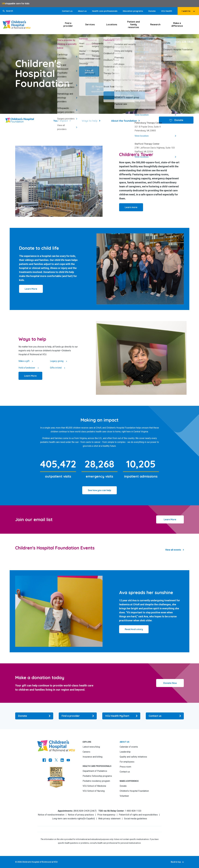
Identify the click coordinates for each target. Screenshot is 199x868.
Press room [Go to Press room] (125, 767)
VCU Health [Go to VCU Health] (167, 11)
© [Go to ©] (16, 862)
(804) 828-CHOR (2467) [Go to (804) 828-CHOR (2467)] (85, 811)
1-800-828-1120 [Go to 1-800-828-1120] (133, 811)
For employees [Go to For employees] (127, 762)
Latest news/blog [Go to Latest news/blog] (91, 747)
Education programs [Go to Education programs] (133, 11)
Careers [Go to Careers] (86, 752)
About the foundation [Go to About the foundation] (124, 121)
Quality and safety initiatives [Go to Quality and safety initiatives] (133, 757)
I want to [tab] (186, 11)
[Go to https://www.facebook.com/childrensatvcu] (44, 760)
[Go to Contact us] (165, 716)
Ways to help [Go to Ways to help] (90, 121)
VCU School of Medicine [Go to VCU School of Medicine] (94, 786)
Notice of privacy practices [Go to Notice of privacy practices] (81, 815)
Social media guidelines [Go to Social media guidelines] (135, 819)
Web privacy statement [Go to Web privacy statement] (109, 819)
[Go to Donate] (34, 716)
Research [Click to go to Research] (155, 24)
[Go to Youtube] (68, 760)
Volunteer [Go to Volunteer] (124, 796)
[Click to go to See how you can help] (99, 490)
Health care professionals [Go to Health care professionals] (105, 11)
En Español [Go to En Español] (89, 819)
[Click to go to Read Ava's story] (134, 629)
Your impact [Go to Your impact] (61, 121)
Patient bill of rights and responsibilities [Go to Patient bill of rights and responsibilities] (138, 815)
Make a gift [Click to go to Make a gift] (24, 361)
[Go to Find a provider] (78, 716)
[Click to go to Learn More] (31, 289)
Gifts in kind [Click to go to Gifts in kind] (56, 368)
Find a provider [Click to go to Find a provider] (68, 24)
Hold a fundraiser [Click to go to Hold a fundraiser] (27, 368)
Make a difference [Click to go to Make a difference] (177, 24)
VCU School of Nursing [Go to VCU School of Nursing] (94, 791)
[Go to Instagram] (50, 760)
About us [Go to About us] (82, 11)
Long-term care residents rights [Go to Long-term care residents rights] (67, 819)
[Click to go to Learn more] (131, 207)
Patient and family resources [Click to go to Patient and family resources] (133, 24)
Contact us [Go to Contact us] (67, 11)
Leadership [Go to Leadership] (125, 752)
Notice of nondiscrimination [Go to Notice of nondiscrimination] (51, 815)
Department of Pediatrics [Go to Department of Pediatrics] (95, 771)
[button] (8, 11)
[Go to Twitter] (56, 760)
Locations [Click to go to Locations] (112, 24)
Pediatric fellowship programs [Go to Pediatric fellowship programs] (97, 776)
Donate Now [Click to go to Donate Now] (170, 683)
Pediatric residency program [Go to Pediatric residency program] (96, 781)
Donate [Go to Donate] (152, 11)
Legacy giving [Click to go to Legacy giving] (57, 361)
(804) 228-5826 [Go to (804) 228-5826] (184, 42)
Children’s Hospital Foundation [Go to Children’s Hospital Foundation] (134, 791)
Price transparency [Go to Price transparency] (106, 815)
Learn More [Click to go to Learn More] (170, 519)
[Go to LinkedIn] (62, 760)
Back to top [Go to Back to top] (176, 862)
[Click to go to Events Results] (175, 550)
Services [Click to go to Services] (90, 24)
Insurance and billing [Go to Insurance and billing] (93, 757)
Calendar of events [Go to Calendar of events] (129, 747)
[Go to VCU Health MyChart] (121, 716)
